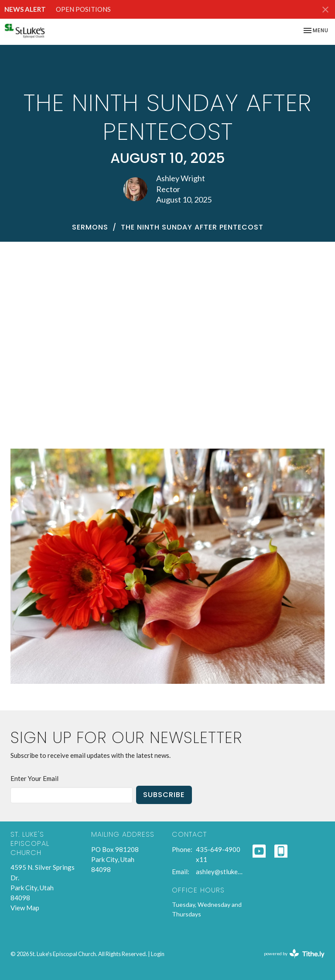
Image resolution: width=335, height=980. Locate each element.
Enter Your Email (34, 778)
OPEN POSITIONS (83, 9)
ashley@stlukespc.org (220, 872)
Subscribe (164, 795)
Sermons (90, 227)
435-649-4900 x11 (218, 854)
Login (158, 954)
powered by (294, 954)
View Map (25, 908)
